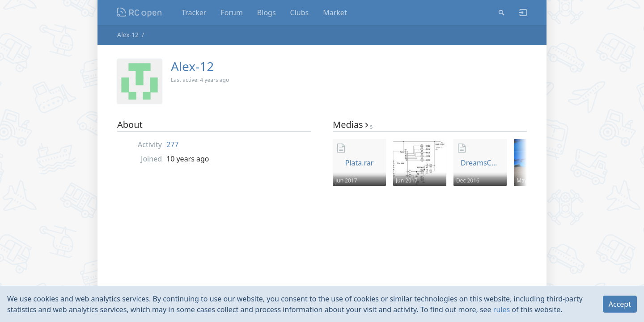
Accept (620, 304)
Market (335, 13)
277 (172, 144)
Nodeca (140, 13)
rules (502, 309)
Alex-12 (128, 35)
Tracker (194, 13)
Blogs (267, 13)
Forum (231, 13)
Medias (353, 125)
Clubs (300, 13)
